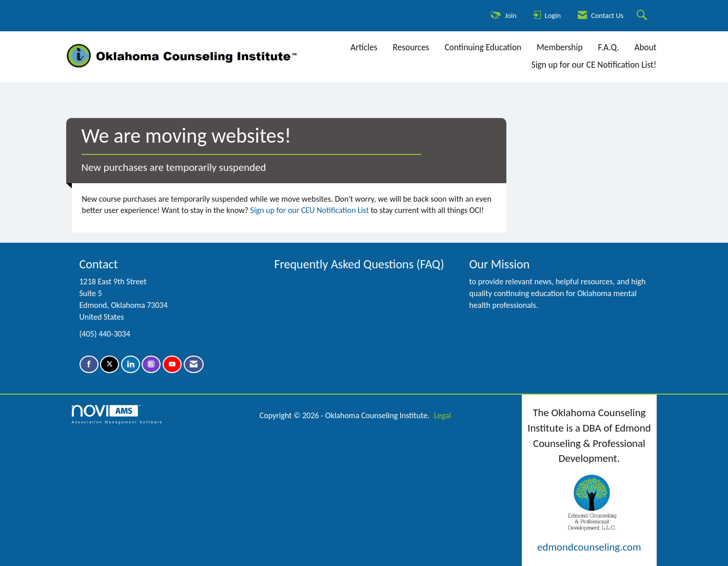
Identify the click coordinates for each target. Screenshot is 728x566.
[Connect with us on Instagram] (151, 365)
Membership (559, 47)
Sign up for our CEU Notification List (309, 210)
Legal (442, 415)
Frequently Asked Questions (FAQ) (359, 264)
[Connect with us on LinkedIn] (131, 365)
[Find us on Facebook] (89, 365)
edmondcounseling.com (589, 547)
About (645, 47)
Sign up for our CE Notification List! (594, 65)
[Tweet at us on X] (110, 365)
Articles (364, 47)
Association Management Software (117, 414)
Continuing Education (483, 47)
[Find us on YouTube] (172, 365)
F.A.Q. (608, 47)
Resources (411, 47)
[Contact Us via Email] (194, 365)
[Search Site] (643, 16)
